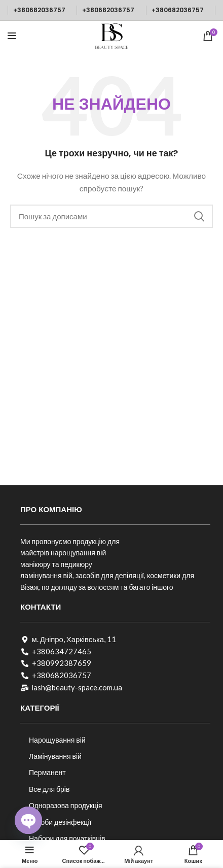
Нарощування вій (57, 740)
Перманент (47, 772)
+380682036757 (39, 10)
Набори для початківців (67, 838)
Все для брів (49, 789)
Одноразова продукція (66, 805)
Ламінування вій (55, 756)
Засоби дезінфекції (60, 822)
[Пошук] (111, 216)
